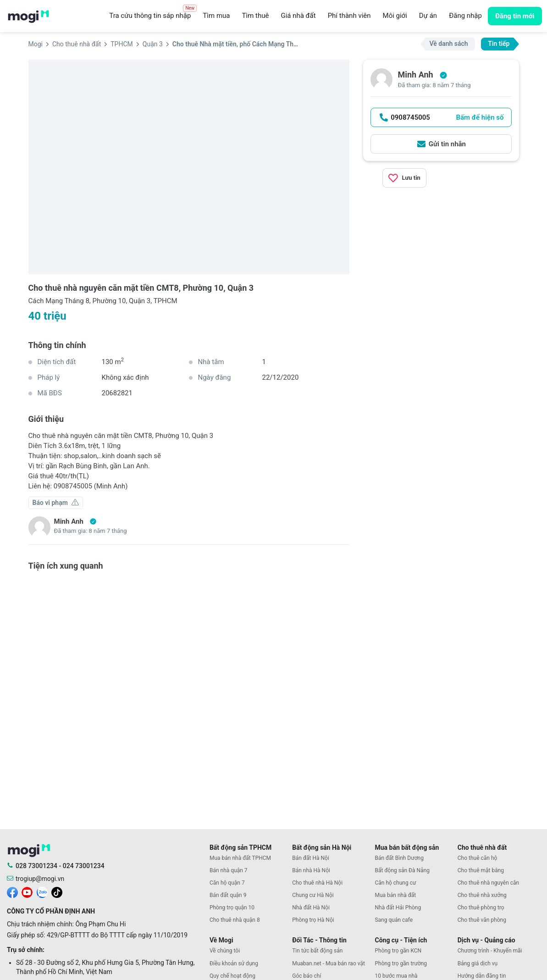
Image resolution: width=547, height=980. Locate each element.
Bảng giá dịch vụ (478, 963)
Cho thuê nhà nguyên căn (488, 883)
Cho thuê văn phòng (482, 920)
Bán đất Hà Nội (311, 858)
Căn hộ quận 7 (227, 883)
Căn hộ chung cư (395, 883)
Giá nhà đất (298, 16)
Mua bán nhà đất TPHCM (240, 858)
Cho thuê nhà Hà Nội (317, 883)
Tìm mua (216, 16)
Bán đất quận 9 (228, 895)
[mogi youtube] (27, 891)
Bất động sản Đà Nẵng (402, 870)
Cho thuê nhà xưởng (482, 895)
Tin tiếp (499, 44)
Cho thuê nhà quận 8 (235, 920)
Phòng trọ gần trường (401, 963)
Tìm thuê (255, 16)
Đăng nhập (465, 16)
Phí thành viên (349, 16)
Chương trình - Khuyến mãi (490, 951)
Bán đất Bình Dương (399, 858)
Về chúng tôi (225, 951)
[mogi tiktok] (57, 891)
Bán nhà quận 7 (229, 870)
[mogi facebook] (12, 891)
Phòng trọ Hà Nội (313, 920)
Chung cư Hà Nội (313, 895)
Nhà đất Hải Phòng (398, 908)
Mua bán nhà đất (395, 895)
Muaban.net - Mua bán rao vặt (329, 963)
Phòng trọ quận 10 (232, 908)
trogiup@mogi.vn (40, 879)
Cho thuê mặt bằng (481, 870)
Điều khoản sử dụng (234, 963)
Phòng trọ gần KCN (398, 951)
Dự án (428, 16)
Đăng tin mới (515, 16)
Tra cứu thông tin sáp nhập (153, 13)
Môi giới (395, 16)
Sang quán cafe (394, 920)
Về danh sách (449, 44)
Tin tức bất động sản (317, 951)
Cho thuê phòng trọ (481, 908)
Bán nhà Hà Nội (311, 870)
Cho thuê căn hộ (478, 858)
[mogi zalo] (42, 891)
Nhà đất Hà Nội (311, 908)
